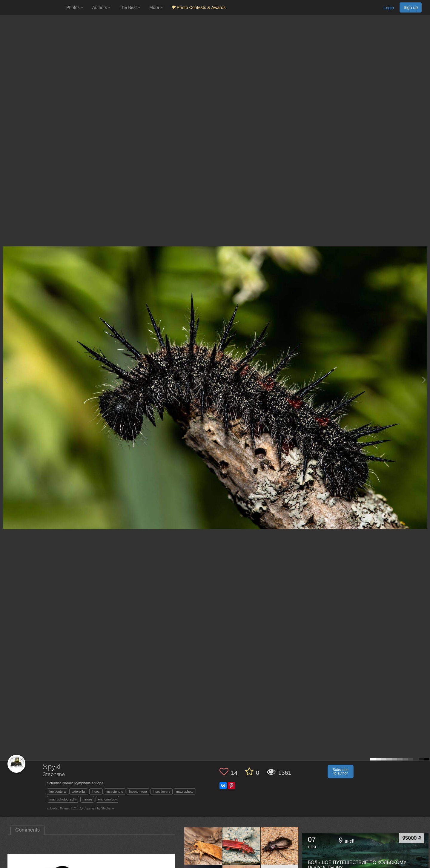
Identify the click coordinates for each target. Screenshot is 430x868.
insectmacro (138, 792)
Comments (27, 830)
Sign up (411, 7)
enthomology (107, 799)
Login (389, 8)
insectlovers (162, 792)
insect (96, 792)
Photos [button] (75, 7)
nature (87, 799)
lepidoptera (57, 792)
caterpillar (79, 792)
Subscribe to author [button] (341, 772)
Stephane (54, 775)
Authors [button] (102, 7)
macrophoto (185, 792)
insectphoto (115, 792)
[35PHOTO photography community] (32, 8)
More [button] (156, 7)
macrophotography (63, 799)
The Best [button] (130, 7)
